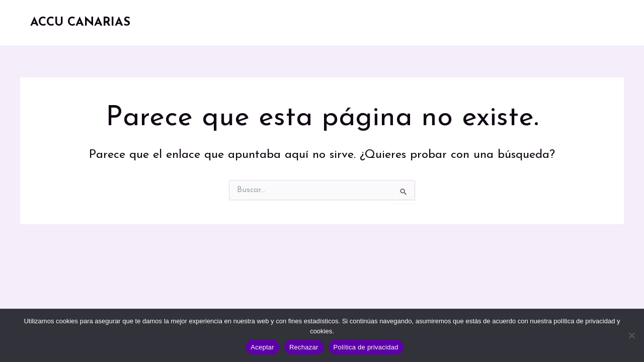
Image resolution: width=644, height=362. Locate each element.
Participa (521, 23)
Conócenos (328, 23)
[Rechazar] (631, 335)
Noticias (458, 23)
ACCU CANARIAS (80, 23)
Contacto (582, 23)
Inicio (269, 23)
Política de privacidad (366, 347)
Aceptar (262, 347)
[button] (478, 23)
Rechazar (304, 347)
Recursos (394, 23)
